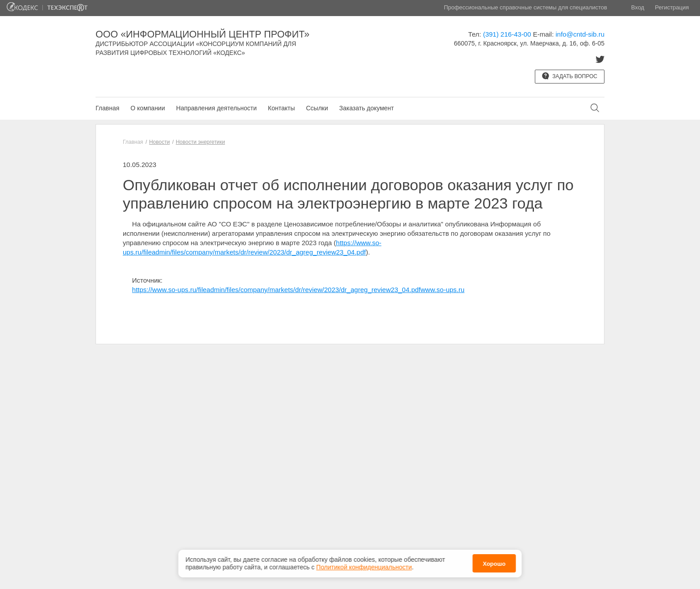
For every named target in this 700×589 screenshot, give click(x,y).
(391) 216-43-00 (507, 34)
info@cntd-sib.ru (580, 34)
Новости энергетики (200, 142)
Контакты (281, 108)
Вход (638, 7)
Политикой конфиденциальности (364, 567)
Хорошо (494, 564)
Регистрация (672, 7)
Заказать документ (367, 108)
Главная (107, 108)
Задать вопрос (570, 76)
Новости (159, 142)
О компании (148, 108)
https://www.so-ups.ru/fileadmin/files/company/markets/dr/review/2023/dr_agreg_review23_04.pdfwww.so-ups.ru (298, 290)
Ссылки (317, 108)
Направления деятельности (217, 108)
